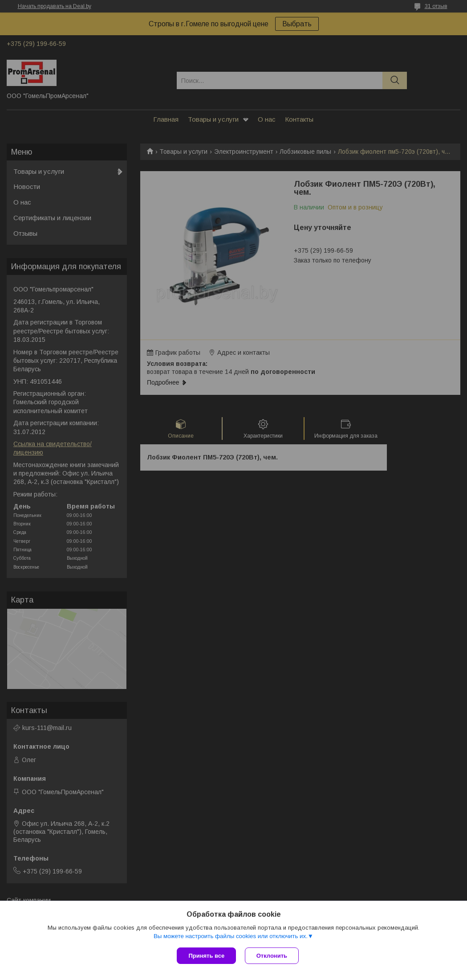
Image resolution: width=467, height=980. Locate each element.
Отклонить (272, 956)
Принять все (206, 956)
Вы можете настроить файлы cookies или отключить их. (231, 936)
